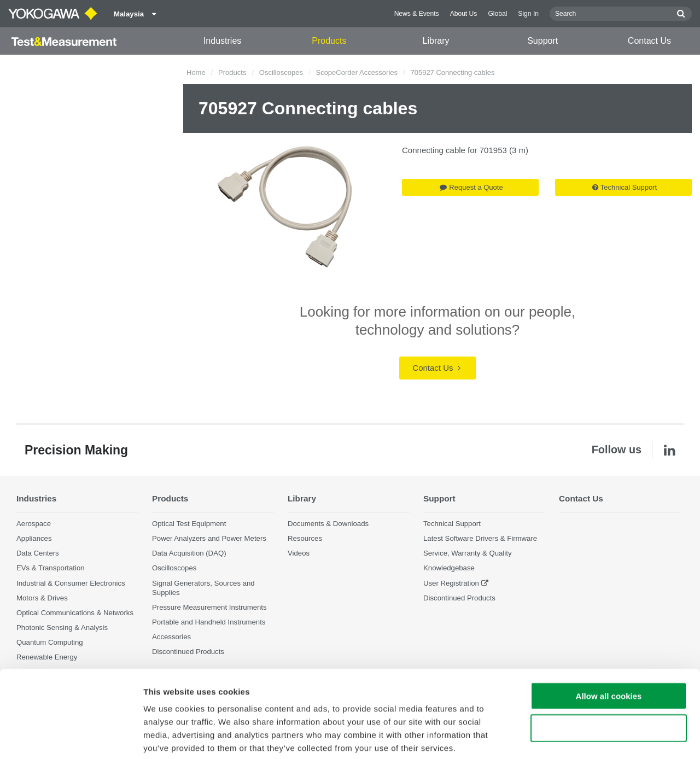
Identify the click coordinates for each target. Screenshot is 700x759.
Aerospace (34, 524)
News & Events (417, 14)
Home (196, 72)
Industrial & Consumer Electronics (71, 583)
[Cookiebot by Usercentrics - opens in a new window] (71, 738)
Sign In (528, 14)
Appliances (34, 538)
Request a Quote (471, 187)
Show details (574, 737)
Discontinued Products (459, 598)
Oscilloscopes (281, 72)
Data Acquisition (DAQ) (189, 553)
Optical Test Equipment (189, 524)
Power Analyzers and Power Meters (209, 538)
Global (497, 14)
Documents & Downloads (328, 524)
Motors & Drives (42, 598)
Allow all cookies (609, 641)
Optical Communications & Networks (75, 613)
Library (436, 41)
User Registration (451, 583)
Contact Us (649, 41)
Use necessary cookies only (609, 673)
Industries (222, 41)
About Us (464, 14)
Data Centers (38, 553)
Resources (305, 538)
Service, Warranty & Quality (467, 553)
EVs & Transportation (51, 568)
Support (542, 41)
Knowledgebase (449, 568)
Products (329, 41)
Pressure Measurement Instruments (209, 607)
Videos (299, 553)
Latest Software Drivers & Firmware (480, 538)
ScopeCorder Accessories (357, 72)
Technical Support (625, 187)
